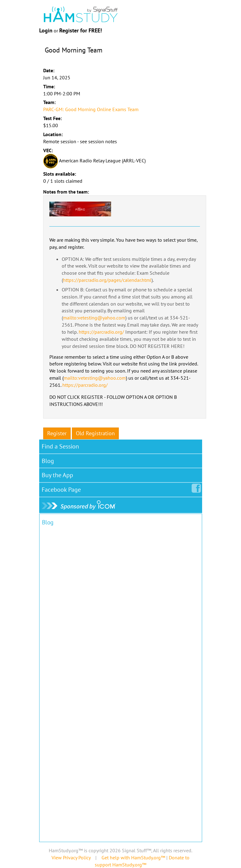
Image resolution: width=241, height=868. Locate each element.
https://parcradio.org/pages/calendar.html (107, 280)
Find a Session (60, 446)
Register (57, 433)
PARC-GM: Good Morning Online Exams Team (91, 109)
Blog (48, 461)
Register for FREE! (81, 30)
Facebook (62, 488)
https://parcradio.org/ (101, 332)
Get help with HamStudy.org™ (133, 858)
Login (46, 30)
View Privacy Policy (71, 858)
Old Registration (95, 433)
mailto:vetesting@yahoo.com (94, 318)
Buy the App (57, 475)
